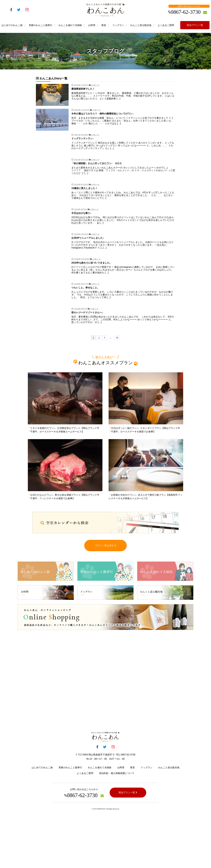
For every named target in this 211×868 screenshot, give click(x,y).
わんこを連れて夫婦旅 (70, 25)
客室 (104, 25)
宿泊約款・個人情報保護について (117, 776)
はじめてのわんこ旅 (12, 25)
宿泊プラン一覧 (195, 25)
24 (117, 338)
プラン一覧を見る (106, 548)
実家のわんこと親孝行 (41, 25)
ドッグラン (118, 25)
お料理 (92, 25)
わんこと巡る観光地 (141, 25)
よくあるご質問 (166, 25)
